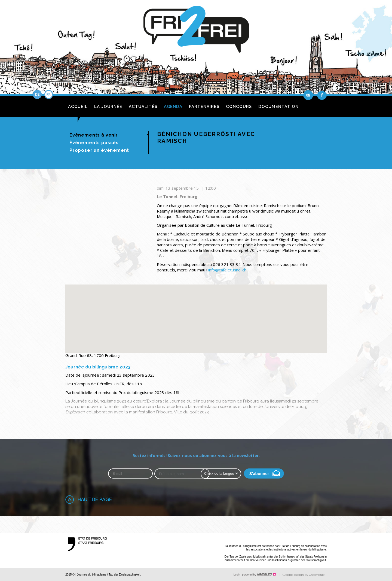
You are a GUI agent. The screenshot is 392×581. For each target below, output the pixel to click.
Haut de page (95, 499)
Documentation (278, 107)
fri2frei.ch (196, 31)
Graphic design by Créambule (304, 575)
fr (49, 94)
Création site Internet (259, 574)
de (37, 94)
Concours (239, 107)
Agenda (173, 107)
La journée (108, 107)
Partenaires (204, 107)
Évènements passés (94, 143)
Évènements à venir (94, 135)
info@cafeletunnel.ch (227, 270)
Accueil (78, 107)
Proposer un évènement (99, 150)
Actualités (143, 107)
